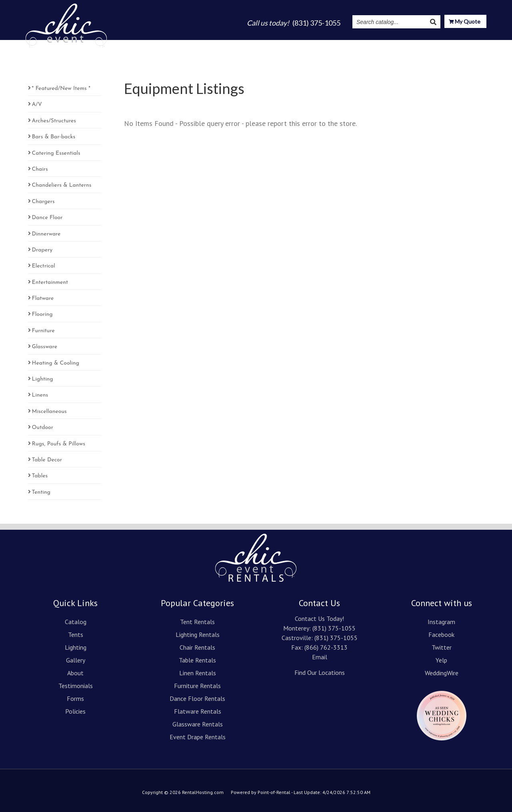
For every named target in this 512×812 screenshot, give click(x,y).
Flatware (43, 298)
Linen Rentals (198, 673)
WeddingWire (442, 673)
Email (320, 657)
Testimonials (348, 45)
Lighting (249, 45)
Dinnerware (46, 234)
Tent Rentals (197, 622)
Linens (40, 395)
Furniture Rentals (197, 686)
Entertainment (50, 282)
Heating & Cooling (56, 363)
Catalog (190, 45)
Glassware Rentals (198, 724)
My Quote (465, 22)
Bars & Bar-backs (54, 137)
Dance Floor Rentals (197, 698)
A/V (37, 105)
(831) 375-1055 (334, 628)
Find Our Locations (320, 672)
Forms (75, 698)
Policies (75, 711)
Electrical (44, 266)
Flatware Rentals (198, 711)
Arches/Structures (54, 121)
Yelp (441, 660)
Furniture (43, 331)
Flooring (42, 314)
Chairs (40, 169)
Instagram (391, 45)
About (310, 45)
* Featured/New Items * (61, 89)
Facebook (441, 634)
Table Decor (47, 460)
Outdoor (43, 428)
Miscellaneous (49, 412)
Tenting (41, 492)
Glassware (45, 347)
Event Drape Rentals (198, 737)
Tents (219, 45)
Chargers (43, 202)
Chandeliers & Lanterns (62, 185)
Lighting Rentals (198, 634)
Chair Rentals (197, 647)
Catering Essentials (56, 153)
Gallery (281, 45)
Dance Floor (47, 218)
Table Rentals (197, 660)
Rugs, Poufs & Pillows (59, 444)
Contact (474, 45)
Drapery (42, 250)
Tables (40, 476)
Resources (434, 45)
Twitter (442, 647)
